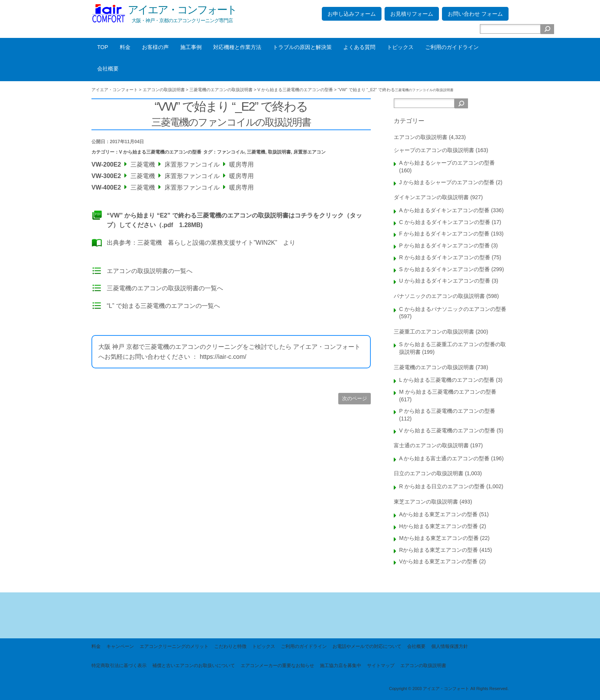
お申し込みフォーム (352, 14)
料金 (125, 47)
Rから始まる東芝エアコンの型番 (439, 550)
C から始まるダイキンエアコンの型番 (445, 222)
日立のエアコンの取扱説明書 (429, 473)
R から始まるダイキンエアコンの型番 (445, 257)
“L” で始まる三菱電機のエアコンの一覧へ (163, 306)
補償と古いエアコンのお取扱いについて (194, 666)
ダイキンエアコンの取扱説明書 (431, 197)
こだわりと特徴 (230, 646)
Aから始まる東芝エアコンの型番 (438, 514)
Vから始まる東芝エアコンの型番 (438, 561)
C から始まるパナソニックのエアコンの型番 (453, 309)
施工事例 (191, 47)
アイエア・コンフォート (182, 10)
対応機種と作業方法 (237, 47)
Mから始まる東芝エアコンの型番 (439, 538)
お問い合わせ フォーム (475, 14)
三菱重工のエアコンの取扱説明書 (434, 332)
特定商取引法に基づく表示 (119, 666)
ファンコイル (231, 152)
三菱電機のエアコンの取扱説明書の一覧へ (165, 288)
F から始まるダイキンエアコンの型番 (444, 234)
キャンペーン (120, 646)
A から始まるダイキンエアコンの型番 (444, 210)
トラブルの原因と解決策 (302, 47)
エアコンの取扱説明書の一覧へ (150, 271)
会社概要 (108, 69)
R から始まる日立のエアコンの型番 (442, 486)
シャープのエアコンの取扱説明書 (434, 150)
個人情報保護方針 (450, 646)
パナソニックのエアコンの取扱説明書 (439, 296)
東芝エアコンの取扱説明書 (426, 502)
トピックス (400, 47)
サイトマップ (381, 666)
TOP (103, 47)
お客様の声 (155, 47)
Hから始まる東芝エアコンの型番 (439, 526)
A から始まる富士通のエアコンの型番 (444, 458)
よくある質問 (359, 47)
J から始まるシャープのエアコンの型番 (447, 182)
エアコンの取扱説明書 (421, 137)
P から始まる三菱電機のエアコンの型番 (447, 411)
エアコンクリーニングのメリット (174, 646)
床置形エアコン (310, 152)
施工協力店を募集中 (341, 666)
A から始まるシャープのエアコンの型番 (447, 163)
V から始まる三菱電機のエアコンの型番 (160, 152)
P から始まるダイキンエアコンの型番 (444, 245)
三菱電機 (256, 152)
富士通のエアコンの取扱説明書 (431, 445)
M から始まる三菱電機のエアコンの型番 (448, 392)
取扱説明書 (279, 152)
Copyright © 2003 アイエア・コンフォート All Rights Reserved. (449, 689)
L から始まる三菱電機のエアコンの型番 (447, 380)
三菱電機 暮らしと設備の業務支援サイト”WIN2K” (207, 243)
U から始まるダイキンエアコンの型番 (445, 281)
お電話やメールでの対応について (367, 646)
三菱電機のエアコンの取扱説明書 (434, 367)
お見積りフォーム (412, 14)
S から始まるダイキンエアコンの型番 (444, 269)
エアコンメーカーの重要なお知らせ (277, 666)
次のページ (355, 398)
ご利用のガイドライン (452, 47)
